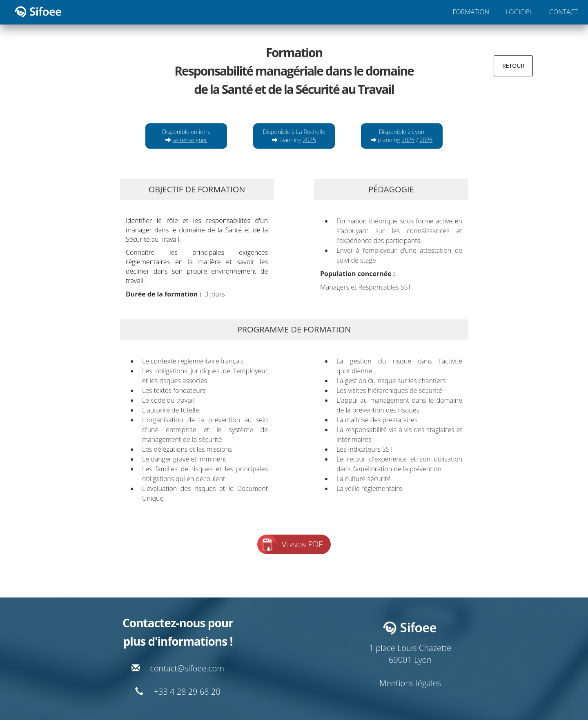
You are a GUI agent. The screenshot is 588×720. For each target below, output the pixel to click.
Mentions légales (410, 683)
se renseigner (190, 140)
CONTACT (563, 12)
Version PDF (302, 544)
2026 (426, 140)
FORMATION (471, 12)
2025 (310, 140)
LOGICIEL (519, 12)
